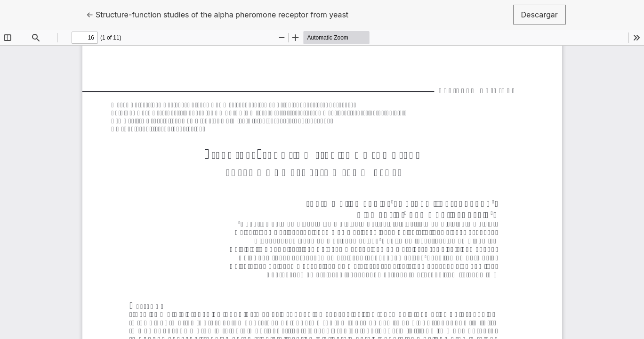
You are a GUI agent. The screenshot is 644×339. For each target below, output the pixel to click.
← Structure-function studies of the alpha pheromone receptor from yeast (217, 14)
